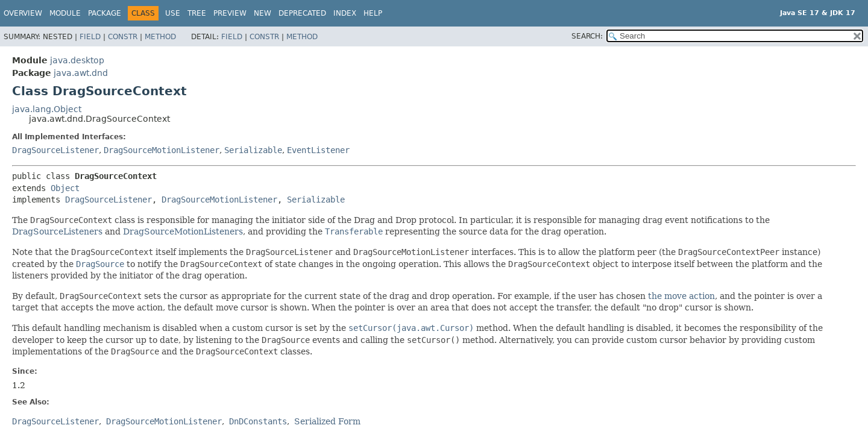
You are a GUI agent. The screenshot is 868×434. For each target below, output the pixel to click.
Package (105, 13)
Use (173, 13)
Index (345, 13)
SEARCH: (587, 36)
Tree (197, 13)
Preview (230, 13)
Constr (123, 37)
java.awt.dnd (81, 73)
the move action (681, 296)
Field (90, 37)
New (263, 13)
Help (373, 13)
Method (160, 37)
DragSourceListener (55, 150)
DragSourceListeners (57, 231)
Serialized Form (327, 421)
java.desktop (77, 60)
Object (65, 188)
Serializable (253, 150)
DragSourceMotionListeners (183, 231)
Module (65, 13)
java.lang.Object (47, 109)
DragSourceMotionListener (162, 150)
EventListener (318, 150)
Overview (23, 13)
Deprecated (302, 13)
